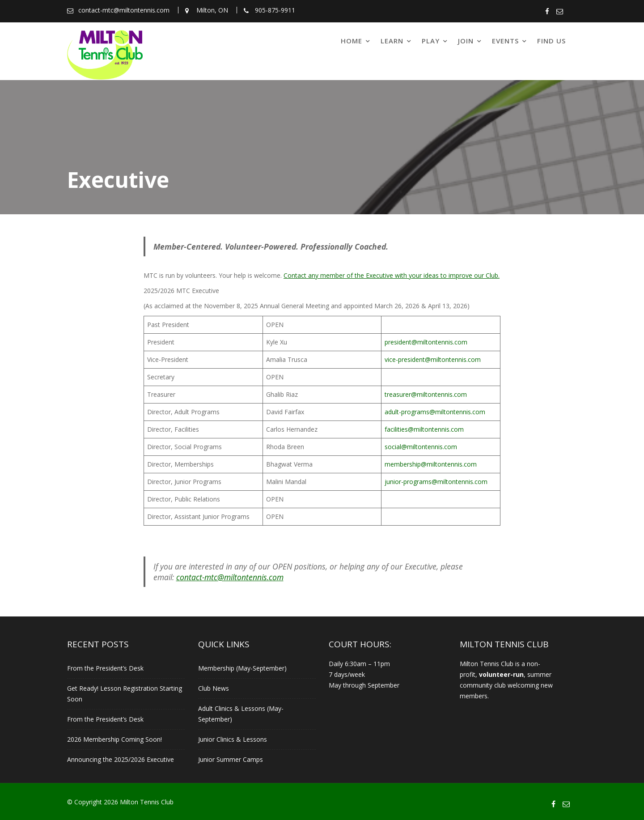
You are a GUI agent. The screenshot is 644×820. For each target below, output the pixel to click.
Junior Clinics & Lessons (233, 739)
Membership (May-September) (242, 668)
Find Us (551, 41)
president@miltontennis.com (426, 342)
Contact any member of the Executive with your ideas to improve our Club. (392, 275)
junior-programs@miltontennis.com (436, 482)
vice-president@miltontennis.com (433, 359)
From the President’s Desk (105, 668)
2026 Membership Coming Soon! (114, 739)
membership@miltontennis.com (431, 464)
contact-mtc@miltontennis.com (230, 577)
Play (431, 41)
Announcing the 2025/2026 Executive (121, 759)
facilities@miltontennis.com (424, 429)
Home (352, 41)
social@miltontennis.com (421, 447)
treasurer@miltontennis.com (426, 394)
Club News (214, 688)
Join (466, 41)
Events (505, 41)
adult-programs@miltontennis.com (435, 412)
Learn (392, 41)
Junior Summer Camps (231, 759)
